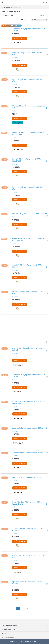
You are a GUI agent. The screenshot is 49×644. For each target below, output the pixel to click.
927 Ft (15, 114)
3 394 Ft (16, 220)
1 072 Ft (16, 34)
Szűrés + (43, 16)
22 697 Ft (16, 87)
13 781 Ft (16, 273)
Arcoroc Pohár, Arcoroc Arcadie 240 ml (28, 428)
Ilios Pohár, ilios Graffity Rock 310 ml (27, 477)
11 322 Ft (16, 300)
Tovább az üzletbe (20, 38)
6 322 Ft (16, 510)
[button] (46, 2)
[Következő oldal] (31, 608)
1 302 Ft (16, 459)
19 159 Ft (16, 195)
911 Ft (15, 356)
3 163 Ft (16, 410)
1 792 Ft (16, 484)
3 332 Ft (16, 141)
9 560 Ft (16, 537)
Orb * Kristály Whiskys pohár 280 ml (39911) (30, 214)
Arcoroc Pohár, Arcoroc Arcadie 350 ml (28, 453)
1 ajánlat (15, 58)
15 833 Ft (16, 247)
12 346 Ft (16, 167)
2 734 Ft (16, 563)
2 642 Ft (16, 590)
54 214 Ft (16, 61)
